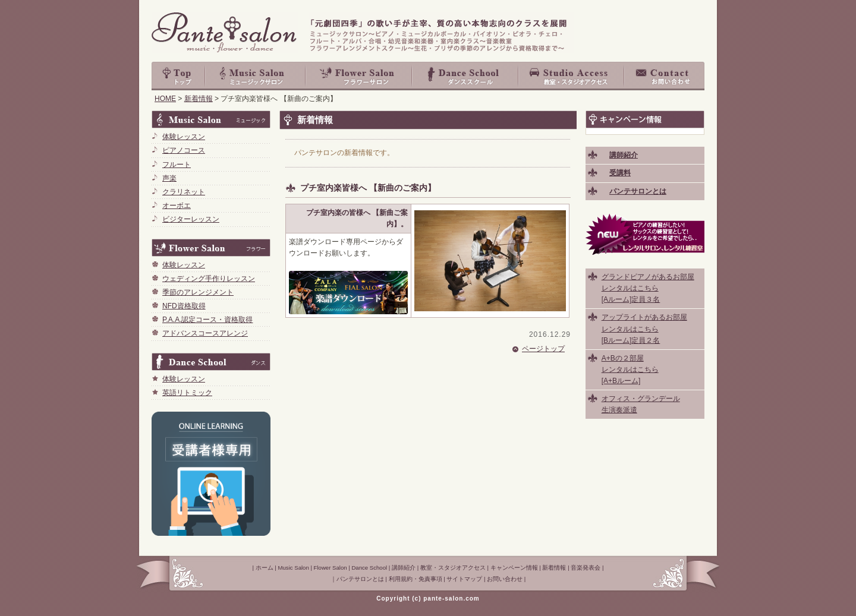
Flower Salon (359, 76)
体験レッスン (184, 137)
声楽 (169, 178)
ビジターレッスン (191, 219)
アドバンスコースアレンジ (205, 333)
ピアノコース (184, 150)
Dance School (466, 76)
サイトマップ (464, 579)
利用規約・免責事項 (416, 579)
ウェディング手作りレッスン (209, 279)
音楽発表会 (586, 568)
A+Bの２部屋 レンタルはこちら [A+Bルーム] (630, 369)
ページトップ (543, 349)
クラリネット (184, 192)
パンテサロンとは (360, 579)
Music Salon (256, 76)
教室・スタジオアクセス (572, 76)
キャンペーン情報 (514, 568)
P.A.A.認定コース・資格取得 (207, 320)
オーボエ (177, 206)
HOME (165, 99)
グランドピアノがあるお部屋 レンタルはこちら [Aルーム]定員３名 (648, 288)
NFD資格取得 (184, 306)
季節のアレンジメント (198, 292)
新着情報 (199, 99)
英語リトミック (187, 393)
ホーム (265, 568)
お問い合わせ (665, 76)
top (178, 76)
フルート (177, 165)
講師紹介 (404, 568)
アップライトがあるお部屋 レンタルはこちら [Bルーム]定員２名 (644, 328)
